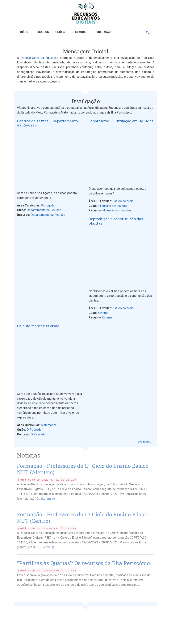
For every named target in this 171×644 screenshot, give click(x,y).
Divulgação (102, 32)
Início (24, 32)
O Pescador (35, 430)
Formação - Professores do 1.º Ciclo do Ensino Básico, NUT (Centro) (83, 518)
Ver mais (144, 442)
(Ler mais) (48, 499)
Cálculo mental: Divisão (38, 326)
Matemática (49, 425)
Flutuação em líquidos (113, 206)
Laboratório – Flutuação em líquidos (121, 121)
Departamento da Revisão (44, 210)
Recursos (42, 32)
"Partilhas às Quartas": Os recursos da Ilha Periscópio (83, 563)
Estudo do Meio (123, 201)
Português (48, 205)
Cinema (103, 313)
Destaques (79, 32)
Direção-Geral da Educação (40, 58)
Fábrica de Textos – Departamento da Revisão (47, 123)
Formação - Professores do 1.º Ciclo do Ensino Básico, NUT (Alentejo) (83, 469)
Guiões (60, 32)
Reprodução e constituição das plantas (116, 221)
